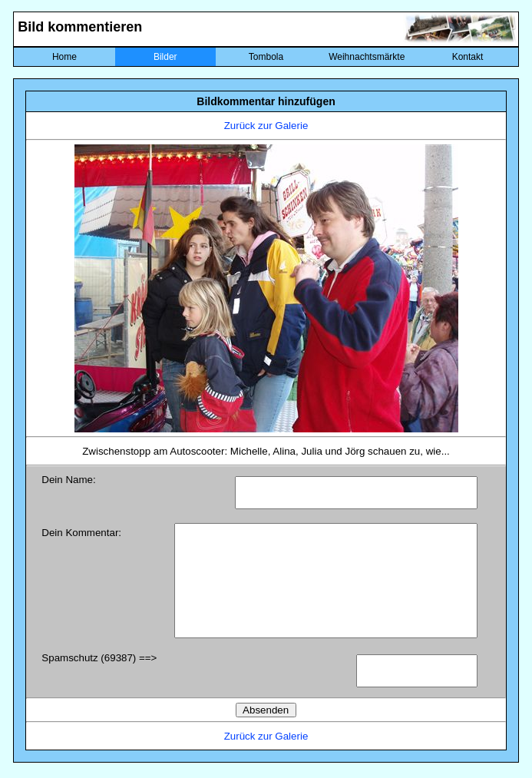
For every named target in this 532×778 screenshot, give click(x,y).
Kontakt (468, 57)
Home (64, 57)
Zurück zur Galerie (266, 126)
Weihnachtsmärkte (367, 57)
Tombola (266, 57)
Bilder (165, 57)
